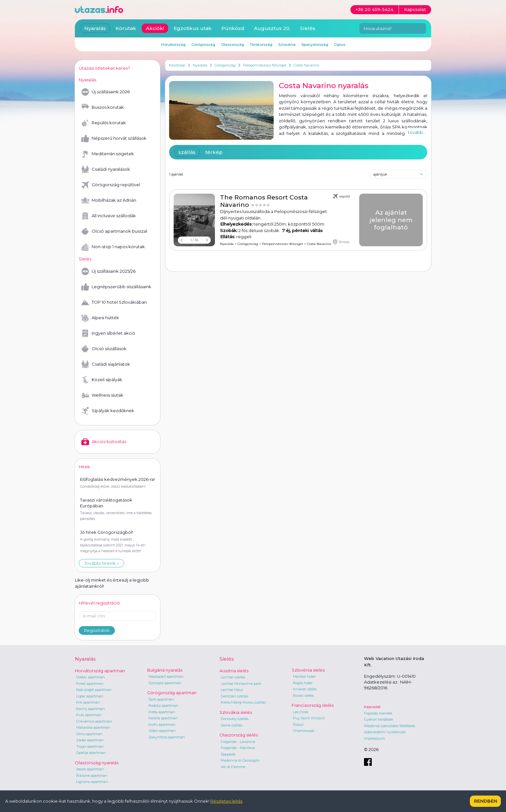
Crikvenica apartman (94, 721)
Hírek (84, 467)
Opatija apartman (91, 753)
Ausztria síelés (234, 671)
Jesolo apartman (90, 769)
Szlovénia (287, 45)
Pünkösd (233, 28)
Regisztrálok (97, 630)
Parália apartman (163, 718)
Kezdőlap (177, 65)
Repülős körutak (104, 123)
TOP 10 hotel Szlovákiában (114, 302)
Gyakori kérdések (379, 719)
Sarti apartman (161, 699)
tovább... (417, 132)
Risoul (298, 725)
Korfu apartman (162, 725)
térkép (214, 152)
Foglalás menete (378, 713)
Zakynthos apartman (167, 737)
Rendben (485, 801)
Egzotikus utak (193, 28)
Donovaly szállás (235, 719)
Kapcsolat (372, 707)
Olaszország (233, 45)
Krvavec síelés (305, 689)
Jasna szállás (232, 725)
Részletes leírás (226, 801)
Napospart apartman (166, 676)
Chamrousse (304, 731)
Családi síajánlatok (106, 364)
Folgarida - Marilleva (238, 748)
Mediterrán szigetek (108, 154)
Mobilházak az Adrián (109, 200)
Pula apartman (89, 715)
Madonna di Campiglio (240, 760)
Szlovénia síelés (308, 670)
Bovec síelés (303, 695)
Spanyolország (315, 45)
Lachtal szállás (233, 677)
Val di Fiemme (233, 767)
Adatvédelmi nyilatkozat (385, 732)
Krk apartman (88, 702)
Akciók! (155, 28)
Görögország (225, 65)
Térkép (341, 242)
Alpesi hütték (100, 318)
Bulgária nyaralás (165, 670)
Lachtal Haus (232, 690)
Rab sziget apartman (94, 690)
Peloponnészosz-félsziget (265, 65)
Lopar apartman (90, 696)
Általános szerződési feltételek (390, 726)
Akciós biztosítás (104, 442)
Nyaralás (200, 65)
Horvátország (173, 45)
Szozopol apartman (165, 683)
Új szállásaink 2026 (106, 92)
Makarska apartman (93, 727)
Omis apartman (89, 734)
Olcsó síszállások (104, 349)
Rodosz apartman (163, 705)
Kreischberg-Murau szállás (243, 702)
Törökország (261, 45)
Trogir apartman (90, 746)
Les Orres (301, 712)
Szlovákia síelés (236, 712)
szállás (187, 152)
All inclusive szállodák (109, 216)
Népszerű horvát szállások (114, 138)
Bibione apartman (92, 776)
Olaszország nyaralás (97, 763)
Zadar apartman (90, 740)
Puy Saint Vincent (309, 718)
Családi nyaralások (106, 169)
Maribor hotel (304, 676)
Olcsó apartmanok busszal (114, 231)
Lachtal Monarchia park (241, 684)
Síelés (308, 28)
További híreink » (101, 563)
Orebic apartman (91, 677)
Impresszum (374, 738)
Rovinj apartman (91, 709)
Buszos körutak (103, 107)
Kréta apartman (162, 712)
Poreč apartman (90, 684)
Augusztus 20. (272, 28)
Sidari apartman (162, 731)
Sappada (228, 754)
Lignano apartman (92, 782)
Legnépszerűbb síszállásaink (116, 287)
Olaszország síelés (239, 735)
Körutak (126, 28)
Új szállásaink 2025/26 (108, 271)
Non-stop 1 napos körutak (113, 247)
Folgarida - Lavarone (238, 742)
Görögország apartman (172, 693)
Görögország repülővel (111, 185)
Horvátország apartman (100, 671)
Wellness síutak (102, 395)
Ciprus (340, 45)
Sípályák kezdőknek (108, 411)
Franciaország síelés (313, 705)
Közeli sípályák (102, 380)
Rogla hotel (303, 683)
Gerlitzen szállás (234, 696)
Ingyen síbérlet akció (108, 333)
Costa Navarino (306, 65)
